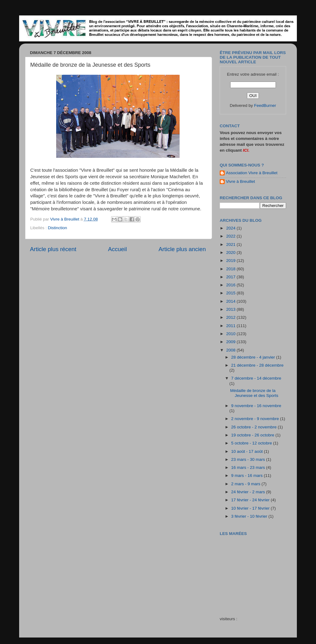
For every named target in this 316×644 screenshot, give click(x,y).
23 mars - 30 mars (249, 459)
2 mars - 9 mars (246, 484)
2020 (231, 253)
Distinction (57, 228)
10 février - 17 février (251, 508)
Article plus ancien (182, 249)
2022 (231, 236)
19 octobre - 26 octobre (253, 435)
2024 (231, 228)
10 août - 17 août (247, 451)
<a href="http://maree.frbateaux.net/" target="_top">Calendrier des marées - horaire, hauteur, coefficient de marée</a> (255, 572)
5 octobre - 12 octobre (252, 443)
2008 (231, 350)
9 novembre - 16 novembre (256, 406)
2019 (231, 261)
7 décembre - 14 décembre (256, 378)
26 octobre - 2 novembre (254, 427)
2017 (231, 277)
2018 (231, 269)
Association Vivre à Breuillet (252, 173)
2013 (231, 309)
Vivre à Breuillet (240, 181)
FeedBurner (265, 105)
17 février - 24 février (251, 500)
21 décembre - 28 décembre (257, 365)
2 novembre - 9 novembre (256, 419)
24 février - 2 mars (249, 492)
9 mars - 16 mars (247, 476)
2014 (231, 301)
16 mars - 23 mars (249, 467)
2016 (231, 285)
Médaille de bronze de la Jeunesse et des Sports (254, 393)
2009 (231, 342)
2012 (231, 317)
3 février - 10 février (250, 516)
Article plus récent (53, 249)
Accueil (117, 249)
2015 (231, 293)
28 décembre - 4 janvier (254, 357)
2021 (231, 244)
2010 (231, 334)
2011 (231, 326)
